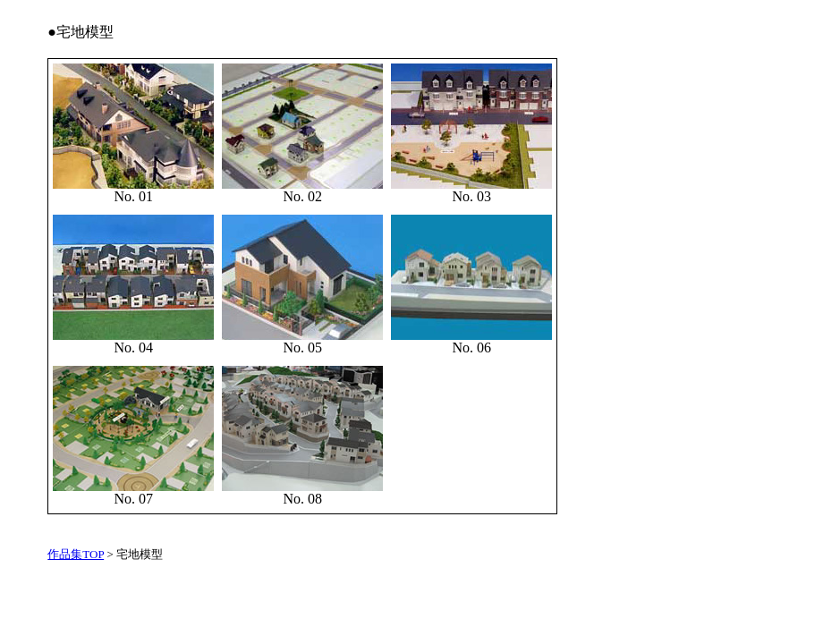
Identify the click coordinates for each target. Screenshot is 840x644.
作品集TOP (76, 554)
